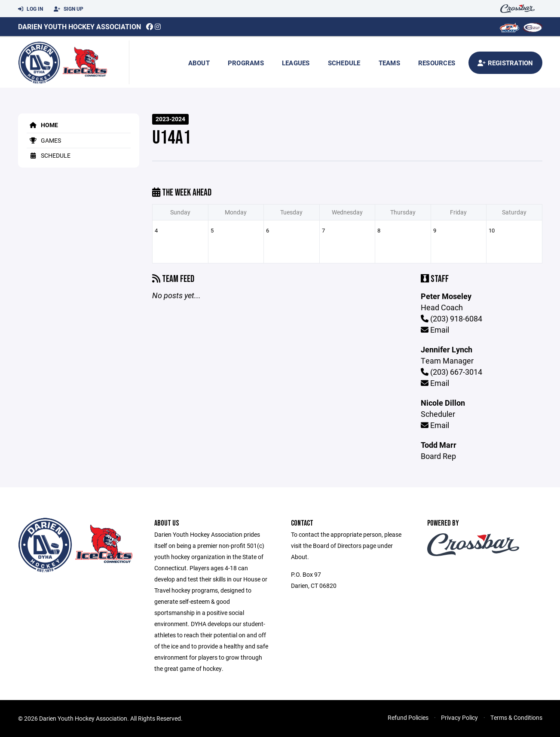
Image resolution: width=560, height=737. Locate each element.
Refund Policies (408, 717)
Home (42, 125)
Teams (389, 63)
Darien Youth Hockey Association (80, 26)
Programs (246, 63)
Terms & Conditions (516, 717)
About (199, 63)
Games (44, 140)
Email (435, 330)
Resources (437, 63)
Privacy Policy (459, 717)
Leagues (296, 63)
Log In (31, 9)
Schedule (344, 63)
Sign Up (69, 9)
